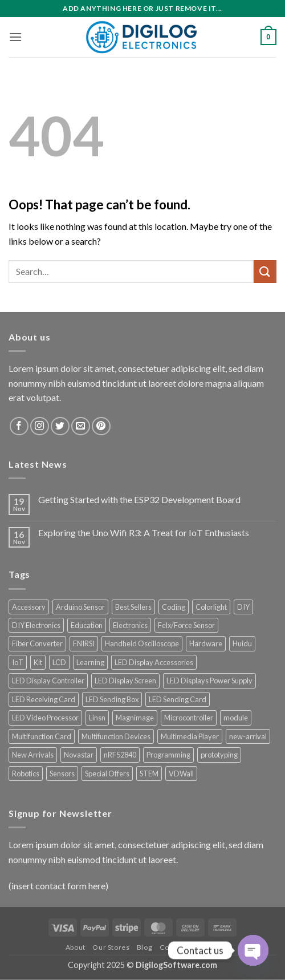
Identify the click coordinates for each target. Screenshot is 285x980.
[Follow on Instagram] (40, 426)
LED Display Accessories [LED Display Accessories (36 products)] (154, 662)
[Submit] (265, 271)
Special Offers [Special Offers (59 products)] (107, 774)
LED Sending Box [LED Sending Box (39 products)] (112, 699)
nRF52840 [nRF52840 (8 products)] (120, 755)
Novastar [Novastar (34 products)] (79, 755)
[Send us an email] (81, 426)
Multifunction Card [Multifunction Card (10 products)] (42, 736)
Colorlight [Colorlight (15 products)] (211, 607)
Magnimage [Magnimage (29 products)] (135, 718)
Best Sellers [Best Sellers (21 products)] (133, 607)
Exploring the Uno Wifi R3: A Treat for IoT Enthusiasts (144, 532)
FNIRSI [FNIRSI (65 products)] (84, 643)
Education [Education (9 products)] (87, 625)
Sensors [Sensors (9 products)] (62, 774)
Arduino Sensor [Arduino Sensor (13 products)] (80, 607)
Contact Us (179, 947)
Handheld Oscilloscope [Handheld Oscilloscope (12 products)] (142, 643)
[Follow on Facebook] (19, 426)
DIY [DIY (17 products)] (243, 607)
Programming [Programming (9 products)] (168, 755)
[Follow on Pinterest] (101, 426)
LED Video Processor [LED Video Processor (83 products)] (45, 718)
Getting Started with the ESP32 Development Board (139, 499)
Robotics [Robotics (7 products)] (26, 774)
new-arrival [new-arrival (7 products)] (248, 736)
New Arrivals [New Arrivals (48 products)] (33, 755)
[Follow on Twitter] (60, 426)
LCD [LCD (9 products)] (59, 662)
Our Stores (111, 947)
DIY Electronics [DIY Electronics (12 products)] (36, 625)
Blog (144, 947)
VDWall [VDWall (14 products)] (181, 774)
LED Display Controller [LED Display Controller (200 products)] (48, 681)
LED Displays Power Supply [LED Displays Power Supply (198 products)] (209, 681)
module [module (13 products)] (236, 718)
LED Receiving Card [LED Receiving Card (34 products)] (44, 699)
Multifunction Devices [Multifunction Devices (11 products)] (116, 736)
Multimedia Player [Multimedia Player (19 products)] (190, 736)
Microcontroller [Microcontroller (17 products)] (189, 718)
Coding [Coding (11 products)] (174, 607)
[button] (15, 37)
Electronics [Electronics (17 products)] (130, 625)
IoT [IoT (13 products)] (18, 662)
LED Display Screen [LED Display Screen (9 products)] (125, 681)
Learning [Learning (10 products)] (90, 662)
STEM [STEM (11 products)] (149, 774)
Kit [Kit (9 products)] (38, 662)
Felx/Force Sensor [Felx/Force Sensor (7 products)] (186, 625)
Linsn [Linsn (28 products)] (97, 718)
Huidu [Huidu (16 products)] (242, 643)
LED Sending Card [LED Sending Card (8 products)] (178, 699)
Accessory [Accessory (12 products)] (29, 607)
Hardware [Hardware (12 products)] (206, 643)
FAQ (212, 947)
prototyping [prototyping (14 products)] (219, 755)
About (76, 947)
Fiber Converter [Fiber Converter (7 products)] (37, 643)
